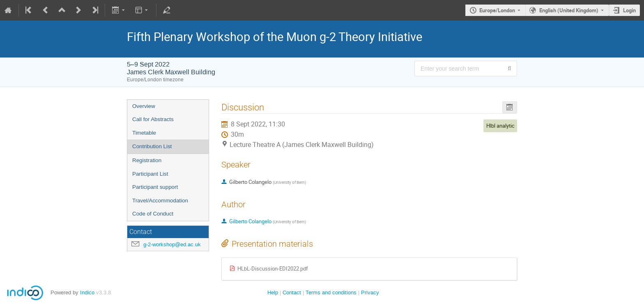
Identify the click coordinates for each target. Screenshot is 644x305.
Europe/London (497, 10)
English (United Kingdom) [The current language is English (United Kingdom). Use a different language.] (569, 10)
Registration (147, 160)
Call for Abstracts (153, 119)
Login (629, 10)
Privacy (370, 292)
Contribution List (152, 146)
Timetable (144, 133)
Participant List (150, 174)
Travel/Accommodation (160, 201)
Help (273, 292)
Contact (292, 292)
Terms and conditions (331, 292)
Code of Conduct (153, 214)
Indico (87, 292)
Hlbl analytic (500, 126)
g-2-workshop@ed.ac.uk (172, 244)
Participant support (155, 187)
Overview (144, 106)
